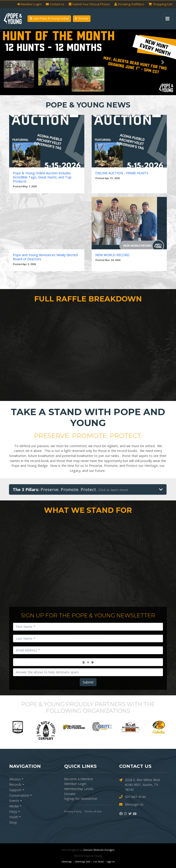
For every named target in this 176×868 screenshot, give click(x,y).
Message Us (131, 805)
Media (14, 806)
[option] (18, 727)
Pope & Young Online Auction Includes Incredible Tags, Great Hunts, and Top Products (42, 177)
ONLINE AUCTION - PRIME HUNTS (122, 173)
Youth (14, 817)
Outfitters (129, 4)
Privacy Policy (73, 811)
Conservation (19, 795)
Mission (15, 779)
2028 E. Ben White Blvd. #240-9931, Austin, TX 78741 (140, 785)
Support (15, 790)
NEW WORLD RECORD (112, 255)
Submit (88, 682)
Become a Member (79, 779)
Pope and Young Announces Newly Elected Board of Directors (45, 257)
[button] (13, 62)
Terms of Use (93, 811)
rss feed (98, 861)
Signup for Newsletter (81, 799)
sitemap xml (82, 861)
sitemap (67, 861)
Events (14, 801)
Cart (160, 4)
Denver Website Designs (99, 850)
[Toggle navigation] (167, 19)
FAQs (13, 812)
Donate (82, 18)
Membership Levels (79, 789)
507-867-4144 (132, 797)
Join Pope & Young (49, 18)
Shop (13, 822)
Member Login (75, 784)
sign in (111, 861)
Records (15, 784)
